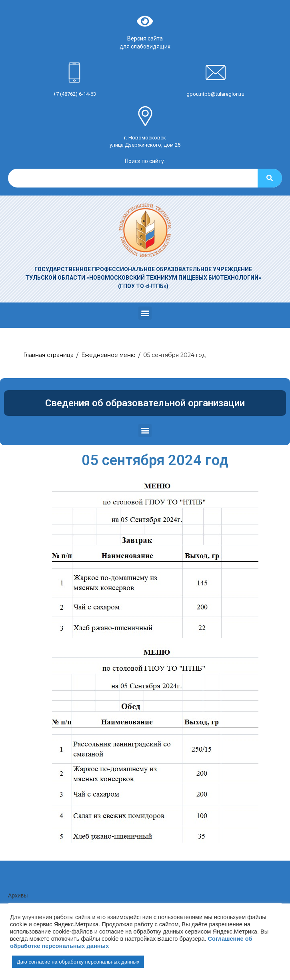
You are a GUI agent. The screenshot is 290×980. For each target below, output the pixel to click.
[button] (145, 313)
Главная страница (48, 355)
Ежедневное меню (108, 355)
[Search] (270, 178)
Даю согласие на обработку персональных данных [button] (78, 962)
